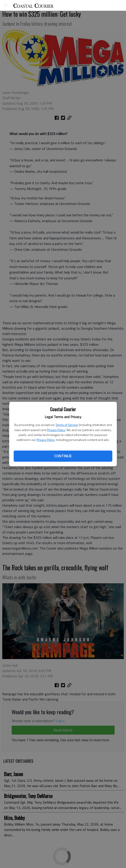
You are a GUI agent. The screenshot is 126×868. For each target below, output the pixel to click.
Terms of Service (67, 425)
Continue (63, 456)
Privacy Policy (56, 430)
